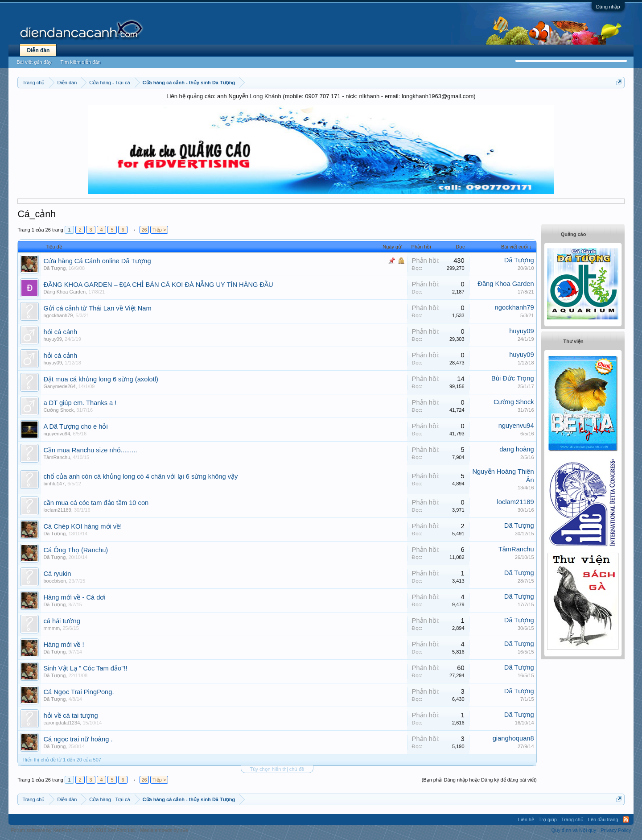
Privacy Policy (616, 830)
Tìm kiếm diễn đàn (80, 62)
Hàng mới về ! (64, 645)
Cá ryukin (57, 574)
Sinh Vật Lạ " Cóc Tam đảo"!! (85, 668)
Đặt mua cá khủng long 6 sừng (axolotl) (101, 379)
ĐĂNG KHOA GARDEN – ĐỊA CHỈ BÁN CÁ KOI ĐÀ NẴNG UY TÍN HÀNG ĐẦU (158, 285)
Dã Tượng (54, 268)
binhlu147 (54, 484)
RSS (626, 819)
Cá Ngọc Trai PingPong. (78, 692)
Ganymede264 (59, 386)
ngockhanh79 (58, 315)
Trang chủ (572, 819)
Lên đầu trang (603, 819)
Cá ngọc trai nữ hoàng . (78, 739)
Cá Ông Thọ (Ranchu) (76, 550)
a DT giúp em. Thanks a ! (80, 403)
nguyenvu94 (57, 434)
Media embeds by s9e (164, 830)
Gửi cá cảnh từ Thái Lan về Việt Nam (97, 308)
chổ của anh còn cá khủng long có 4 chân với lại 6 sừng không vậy (140, 476)
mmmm (51, 628)
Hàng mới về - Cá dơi (74, 597)
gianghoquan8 (513, 738)
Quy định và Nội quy (574, 830)
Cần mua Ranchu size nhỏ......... (90, 450)
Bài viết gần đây (34, 62)
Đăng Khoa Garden (64, 292)
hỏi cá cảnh (60, 332)
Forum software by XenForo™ (73, 830)
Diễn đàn (38, 50)
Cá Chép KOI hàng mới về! (82, 526)
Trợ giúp (548, 819)
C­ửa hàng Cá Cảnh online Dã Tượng (97, 261)
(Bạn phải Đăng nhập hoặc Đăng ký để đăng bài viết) (479, 780)
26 (144, 230)
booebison (55, 581)
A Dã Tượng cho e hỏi (75, 426)
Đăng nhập (608, 7)
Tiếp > (159, 230)
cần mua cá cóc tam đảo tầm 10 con (96, 503)
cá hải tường (62, 621)
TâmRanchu (57, 457)
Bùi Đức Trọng (513, 378)
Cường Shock (58, 410)
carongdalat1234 (62, 723)
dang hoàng (516, 449)
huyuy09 (53, 339)
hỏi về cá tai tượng (70, 716)
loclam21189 (57, 510)
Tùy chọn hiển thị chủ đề (277, 769)
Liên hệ (526, 819)
